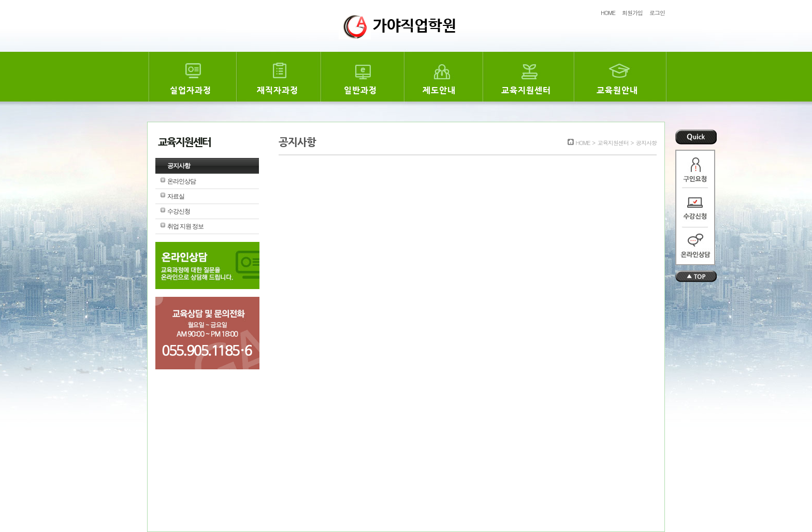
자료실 (176, 196)
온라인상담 (182, 181)
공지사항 (179, 166)
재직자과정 (278, 90)
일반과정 (360, 90)
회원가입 (632, 13)
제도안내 (439, 90)
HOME (608, 13)
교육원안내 (617, 90)
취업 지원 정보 (185, 226)
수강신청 (179, 211)
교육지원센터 (526, 90)
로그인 (657, 13)
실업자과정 (191, 90)
